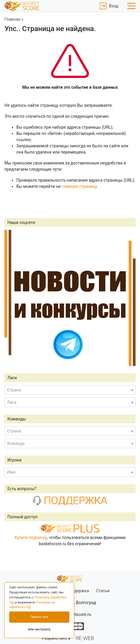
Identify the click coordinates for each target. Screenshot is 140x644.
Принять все (39, 617)
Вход (109, 6)
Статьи (103, 591)
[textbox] (70, 390)
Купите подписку (31, 538)
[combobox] (70, 390)
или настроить (39, 629)
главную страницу (79, 186)
